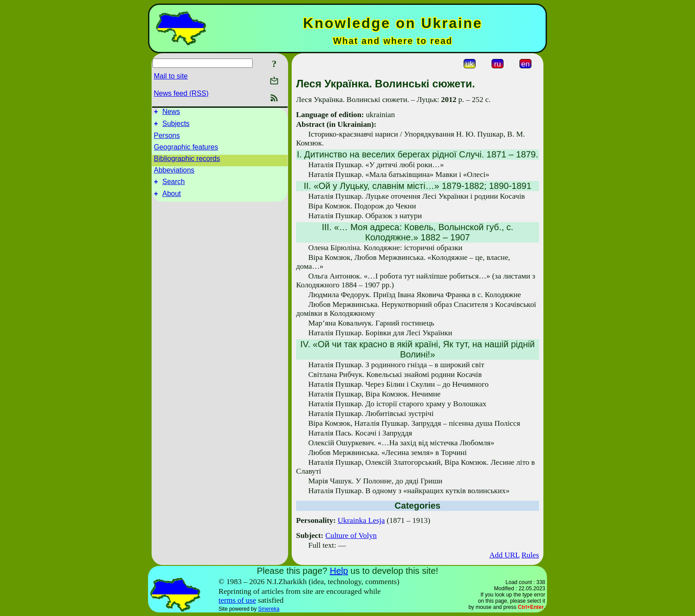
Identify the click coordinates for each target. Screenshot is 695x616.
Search (174, 186)
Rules (530, 555)
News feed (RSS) (181, 93)
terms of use (237, 600)
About (172, 199)
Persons (167, 138)
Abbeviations (174, 173)
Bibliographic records (187, 161)
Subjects (176, 126)
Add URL (504, 555)
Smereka (269, 609)
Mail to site (171, 76)
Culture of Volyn (351, 536)
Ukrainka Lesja (361, 520)
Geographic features (186, 150)
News (171, 113)
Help (339, 571)
